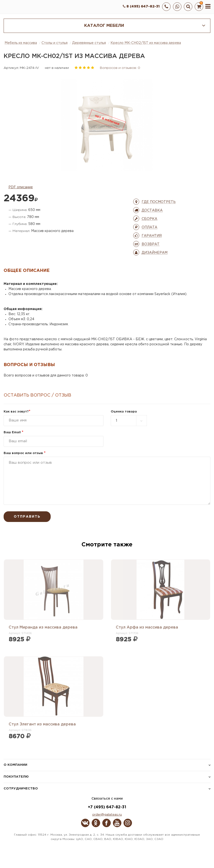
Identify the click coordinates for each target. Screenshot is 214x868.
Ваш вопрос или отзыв (25, 453)
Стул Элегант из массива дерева (42, 724)
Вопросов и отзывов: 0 (120, 68)
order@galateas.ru (107, 815)
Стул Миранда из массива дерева (43, 627)
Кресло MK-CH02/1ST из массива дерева (146, 43)
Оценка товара (124, 412)
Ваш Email (14, 432)
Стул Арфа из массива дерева (147, 627)
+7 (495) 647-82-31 (107, 807)
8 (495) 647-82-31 (141, 7)
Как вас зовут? (17, 412)
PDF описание (21, 187)
